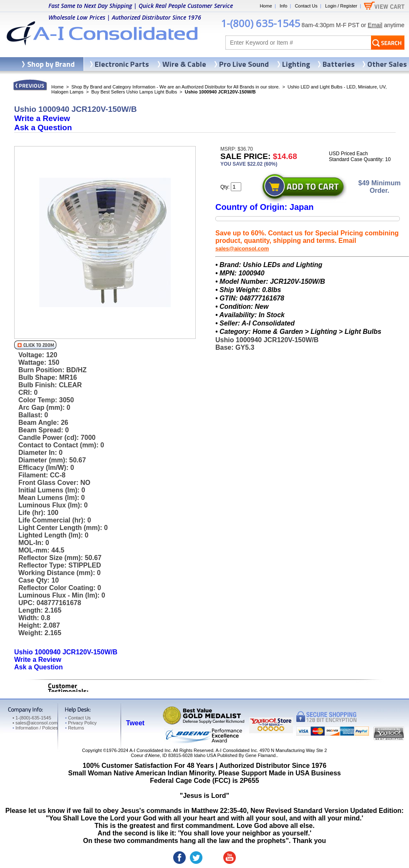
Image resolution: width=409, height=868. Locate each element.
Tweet (135, 723)
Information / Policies (35, 728)
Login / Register (341, 6)
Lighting (296, 64)
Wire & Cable (184, 64)
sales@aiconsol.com (242, 249)
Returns (74, 728)
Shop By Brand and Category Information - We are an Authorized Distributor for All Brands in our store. (175, 87)
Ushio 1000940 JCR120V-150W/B (66, 652)
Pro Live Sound (244, 64)
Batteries (339, 64)
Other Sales (387, 64)
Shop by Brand (51, 64)
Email (375, 25)
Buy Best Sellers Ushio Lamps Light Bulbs (134, 92)
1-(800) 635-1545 (260, 23)
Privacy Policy (81, 723)
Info (283, 6)
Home (266, 6)
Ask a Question (43, 127)
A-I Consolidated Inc (150, 750)
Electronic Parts (122, 64)
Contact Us (306, 6)
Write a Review (42, 118)
